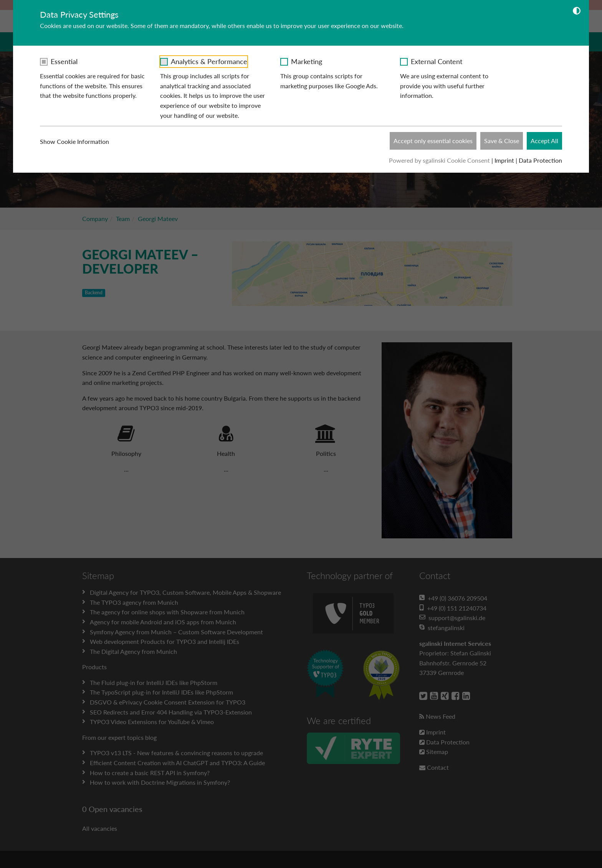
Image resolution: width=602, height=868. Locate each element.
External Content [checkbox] (437, 61)
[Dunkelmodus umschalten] (577, 12)
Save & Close (502, 141)
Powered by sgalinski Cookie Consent (440, 160)
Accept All (544, 141)
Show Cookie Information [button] (79, 142)
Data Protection (540, 160)
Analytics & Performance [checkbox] (209, 61)
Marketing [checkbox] (307, 61)
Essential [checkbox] (64, 61)
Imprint (504, 160)
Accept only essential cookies (433, 141)
